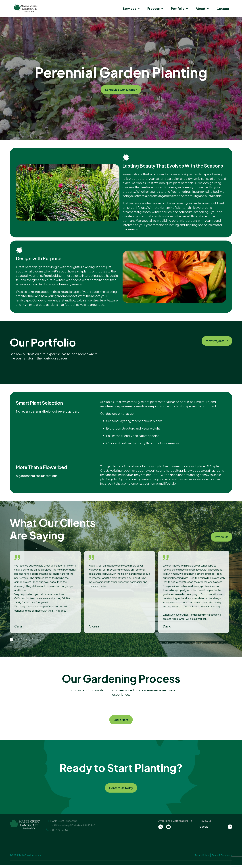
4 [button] (28, 640)
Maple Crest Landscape (26, 8)
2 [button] (17, 640)
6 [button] (39, 640)
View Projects (214, 342)
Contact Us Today (121, 790)
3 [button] (22, 640)
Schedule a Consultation (121, 90)
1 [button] (11, 640)
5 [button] (34, 640)
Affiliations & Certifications (175, 824)
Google (216, 830)
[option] (47, 592)
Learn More (121, 720)
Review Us (219, 536)
